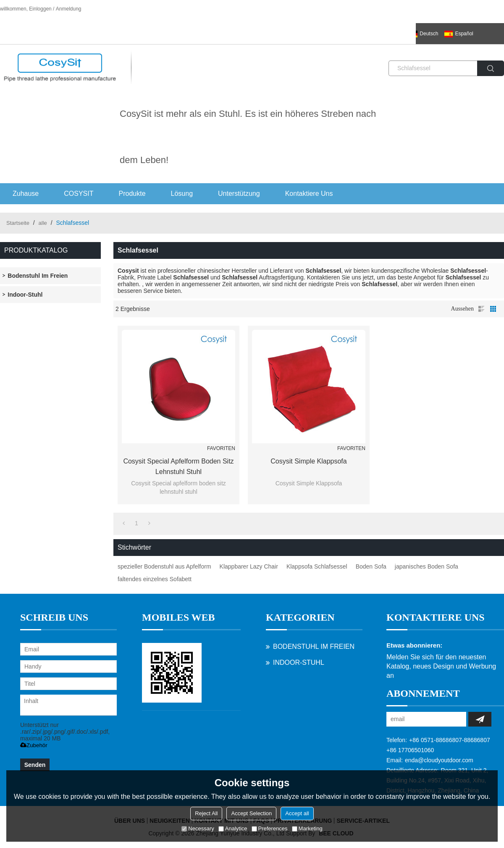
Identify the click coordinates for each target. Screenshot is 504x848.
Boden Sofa (371, 566)
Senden (35, 765)
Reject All (206, 813)
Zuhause (26, 194)
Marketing (307, 828)
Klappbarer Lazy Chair (249, 566)
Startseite (18, 223)
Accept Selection (251, 813)
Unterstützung (239, 194)
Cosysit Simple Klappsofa (308, 461)
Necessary (198, 828)
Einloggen (40, 9)
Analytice (233, 828)
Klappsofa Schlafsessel (317, 566)
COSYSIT (79, 194)
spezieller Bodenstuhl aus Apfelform (164, 566)
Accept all (297, 813)
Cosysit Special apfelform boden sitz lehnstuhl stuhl (178, 466)
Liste (481, 309)
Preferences (270, 828)
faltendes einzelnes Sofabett (155, 579)
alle (43, 223)
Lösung (182, 194)
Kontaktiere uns (309, 194)
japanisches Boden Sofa (427, 566)
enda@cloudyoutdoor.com (439, 760)
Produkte (132, 194)
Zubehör (34, 745)
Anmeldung (69, 9)
